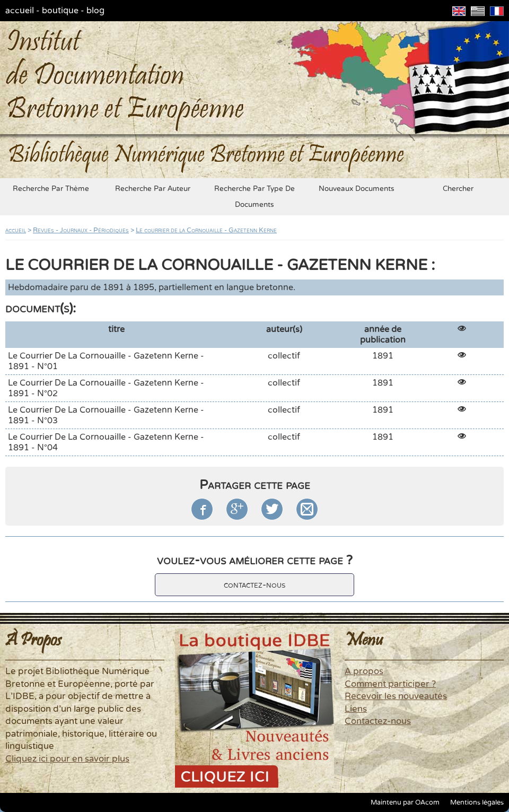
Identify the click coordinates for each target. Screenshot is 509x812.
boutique (60, 11)
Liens (356, 709)
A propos (364, 671)
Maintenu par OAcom (405, 802)
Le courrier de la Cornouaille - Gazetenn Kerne (206, 230)
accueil (20, 11)
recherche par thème (51, 189)
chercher (458, 189)
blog (95, 11)
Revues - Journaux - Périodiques (81, 230)
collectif (284, 356)
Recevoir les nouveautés (396, 696)
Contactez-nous (378, 721)
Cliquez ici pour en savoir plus (67, 759)
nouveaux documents (357, 189)
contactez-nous (254, 585)
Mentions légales (477, 802)
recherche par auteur (153, 189)
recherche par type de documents (254, 197)
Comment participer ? (390, 684)
